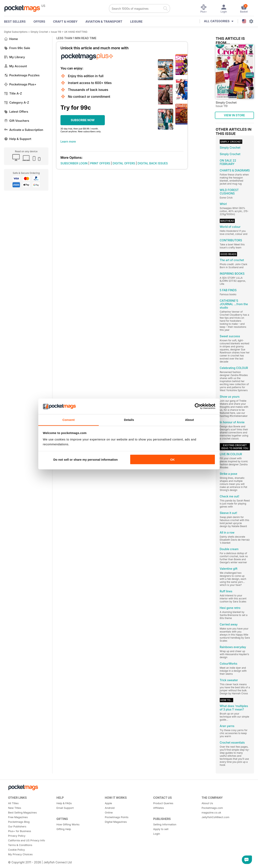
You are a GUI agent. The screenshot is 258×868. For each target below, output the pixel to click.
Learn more (68, 141)
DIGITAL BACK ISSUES (153, 163)
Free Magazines (18, 817)
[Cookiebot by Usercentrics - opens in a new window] (198, 406)
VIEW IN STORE (235, 115)
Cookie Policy (16, 850)
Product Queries (163, 803)
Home (11, 39)
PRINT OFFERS (100, 163)
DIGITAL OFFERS (124, 163)
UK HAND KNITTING (76, 32)
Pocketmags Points (117, 817)
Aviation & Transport (104, 22)
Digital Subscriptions (16, 32)
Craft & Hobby (65, 22)
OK (172, 460)
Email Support (65, 808)
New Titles (15, 808)
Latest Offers (16, 112)
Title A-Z (13, 93)
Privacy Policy (17, 836)
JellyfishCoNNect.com (215, 817)
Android (110, 808)
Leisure (136, 22)
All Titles (13, 803)
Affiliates (159, 808)
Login (157, 834)
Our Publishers (17, 826)
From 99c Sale (17, 48)
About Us (207, 803)
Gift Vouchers (17, 121)
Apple (108, 803)
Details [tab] (129, 420)
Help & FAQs (64, 803)
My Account (16, 66)
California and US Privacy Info (27, 840)
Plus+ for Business (20, 831)
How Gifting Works (68, 824)
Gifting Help (64, 829)
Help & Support (18, 139)
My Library (15, 57)
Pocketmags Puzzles (22, 75)
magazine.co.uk (211, 812)
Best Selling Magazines (22, 812)
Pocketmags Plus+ (20, 84)
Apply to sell (161, 829)
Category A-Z (17, 102)
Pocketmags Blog (19, 822)
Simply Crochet (39, 32)
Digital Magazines (116, 822)
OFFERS (39, 22)
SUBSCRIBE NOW (83, 120)
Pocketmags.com (212, 808)
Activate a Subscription (24, 130)
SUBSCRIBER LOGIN (74, 163)
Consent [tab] (69, 420)
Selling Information (165, 824)
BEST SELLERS (15, 22)
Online (109, 812)
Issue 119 (56, 32)
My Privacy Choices (20, 854)
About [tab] (189, 420)
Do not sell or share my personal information (86, 460)
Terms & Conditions (20, 845)
